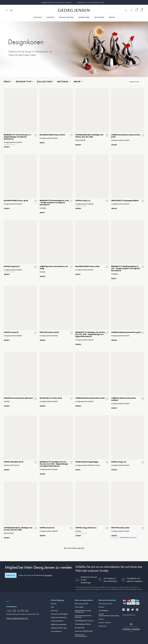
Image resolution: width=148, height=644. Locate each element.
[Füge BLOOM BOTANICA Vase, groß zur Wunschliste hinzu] (35, 201)
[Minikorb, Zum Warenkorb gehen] (141, 11)
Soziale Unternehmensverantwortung (109, 615)
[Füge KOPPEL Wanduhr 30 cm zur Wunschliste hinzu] (35, 462)
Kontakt (54, 604)
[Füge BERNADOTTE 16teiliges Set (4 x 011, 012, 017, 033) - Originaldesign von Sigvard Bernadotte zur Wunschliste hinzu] (71, 462)
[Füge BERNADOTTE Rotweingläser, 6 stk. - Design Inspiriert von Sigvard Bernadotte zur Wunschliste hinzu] (71, 201)
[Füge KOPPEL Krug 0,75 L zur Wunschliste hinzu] (35, 267)
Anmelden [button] (48, 575)
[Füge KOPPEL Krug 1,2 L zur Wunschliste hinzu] (107, 201)
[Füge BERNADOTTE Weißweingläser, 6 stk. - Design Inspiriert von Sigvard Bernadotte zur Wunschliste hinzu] (143, 267)
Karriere (101, 607)
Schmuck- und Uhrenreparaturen (81, 635)
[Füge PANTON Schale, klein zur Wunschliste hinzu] (143, 528)
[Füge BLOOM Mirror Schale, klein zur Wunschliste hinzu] (71, 399)
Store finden (79, 607)
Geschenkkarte (56, 631)
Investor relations (105, 623)
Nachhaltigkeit (104, 611)
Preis (7, 82)
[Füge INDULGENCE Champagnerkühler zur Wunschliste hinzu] (143, 201)
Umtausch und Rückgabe (59, 614)
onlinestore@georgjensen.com (17, 618)
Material (63, 82)
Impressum (103, 626)
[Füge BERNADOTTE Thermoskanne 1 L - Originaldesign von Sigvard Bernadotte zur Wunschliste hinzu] (35, 135)
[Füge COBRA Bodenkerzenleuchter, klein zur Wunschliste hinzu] (107, 399)
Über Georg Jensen (105, 604)
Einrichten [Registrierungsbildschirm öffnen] (11, 575)
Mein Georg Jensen (82, 604)
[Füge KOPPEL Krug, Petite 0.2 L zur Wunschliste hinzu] (107, 528)
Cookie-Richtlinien (57, 621)
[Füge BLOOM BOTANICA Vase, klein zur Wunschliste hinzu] (107, 267)
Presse (101, 619)
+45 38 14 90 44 (17, 611)
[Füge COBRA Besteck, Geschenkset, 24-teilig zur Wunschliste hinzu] (71, 267)
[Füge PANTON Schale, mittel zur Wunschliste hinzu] (71, 333)
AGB (52, 607)
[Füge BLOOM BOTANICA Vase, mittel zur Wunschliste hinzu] (71, 135)
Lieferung (54, 611)
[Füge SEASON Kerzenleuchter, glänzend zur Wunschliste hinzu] (35, 399)
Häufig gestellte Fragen (59, 628)
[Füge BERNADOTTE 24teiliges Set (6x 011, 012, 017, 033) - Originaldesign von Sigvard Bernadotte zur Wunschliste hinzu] (107, 333)
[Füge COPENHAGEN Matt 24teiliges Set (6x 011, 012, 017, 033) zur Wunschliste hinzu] (107, 135)
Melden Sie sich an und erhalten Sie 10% (90, 2)
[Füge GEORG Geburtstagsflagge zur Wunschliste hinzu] (107, 462)
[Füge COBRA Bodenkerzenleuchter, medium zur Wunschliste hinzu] (143, 399)
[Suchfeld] (114, 11)
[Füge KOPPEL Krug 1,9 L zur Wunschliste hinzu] (143, 462)
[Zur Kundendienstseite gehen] (11, 11)
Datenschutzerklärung (59, 618)
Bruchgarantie (80, 628)
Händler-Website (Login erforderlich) (83, 611)
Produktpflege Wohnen (83, 624)
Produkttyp (24, 82)
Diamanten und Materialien (84, 631)
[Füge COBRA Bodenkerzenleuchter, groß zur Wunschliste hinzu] (143, 333)
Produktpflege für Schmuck (84, 621)
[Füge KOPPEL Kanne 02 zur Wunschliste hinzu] (71, 528)
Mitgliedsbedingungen (59, 624)
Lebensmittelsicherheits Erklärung (83, 616)
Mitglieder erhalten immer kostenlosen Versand (56, 2)
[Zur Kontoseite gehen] (131, 11)
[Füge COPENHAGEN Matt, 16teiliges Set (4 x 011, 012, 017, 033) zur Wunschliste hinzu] (35, 528)
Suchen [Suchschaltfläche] (126, 11)
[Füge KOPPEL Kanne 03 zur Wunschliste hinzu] (35, 333)
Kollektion (44, 82)
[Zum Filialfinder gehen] (7, 11)
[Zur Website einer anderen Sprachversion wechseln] (8, 602)
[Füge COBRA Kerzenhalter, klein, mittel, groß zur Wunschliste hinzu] (143, 135)
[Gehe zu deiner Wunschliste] (136, 11)
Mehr (77, 82)
